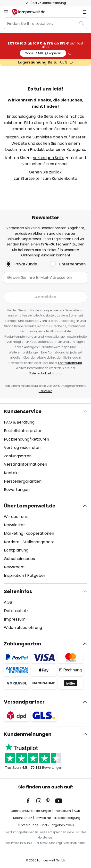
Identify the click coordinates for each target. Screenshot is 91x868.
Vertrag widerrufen (22, 448)
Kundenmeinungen (28, 734)
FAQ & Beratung (19, 422)
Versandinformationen (25, 464)
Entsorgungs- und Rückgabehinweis (47, 825)
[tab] (45, 451)
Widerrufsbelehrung (23, 628)
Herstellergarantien (23, 481)
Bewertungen (17, 490)
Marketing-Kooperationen (29, 533)
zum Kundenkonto (60, 178)
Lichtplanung (16, 550)
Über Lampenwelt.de (30, 506)
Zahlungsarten (18, 456)
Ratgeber (36, 575)
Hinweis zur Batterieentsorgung (58, 818)
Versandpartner (24, 702)
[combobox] (45, 23)
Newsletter (14, 525)
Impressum (15, 619)
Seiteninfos (18, 591)
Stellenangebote (39, 542)
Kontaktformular (70, 363)
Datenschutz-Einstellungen (31, 811)
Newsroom (14, 567)
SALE (43, 53)
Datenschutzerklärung (45, 373)
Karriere (12, 542)
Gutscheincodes (19, 559)
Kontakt (12, 473)
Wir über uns (16, 517)
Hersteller (45, 391)
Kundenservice (23, 411)
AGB (8, 602)
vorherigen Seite (49, 158)
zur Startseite (27, 178)
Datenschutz (16, 611)
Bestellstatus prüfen (23, 431)
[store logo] (31, 12)
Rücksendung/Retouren (26, 439)
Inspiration (14, 575)
